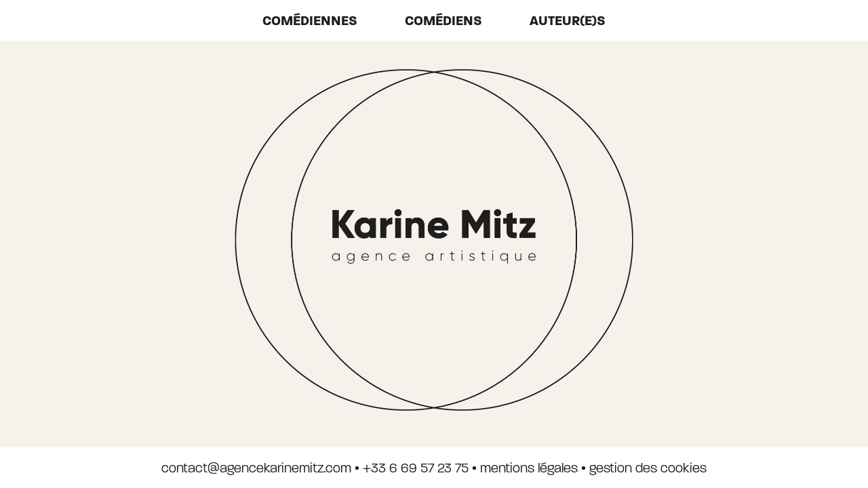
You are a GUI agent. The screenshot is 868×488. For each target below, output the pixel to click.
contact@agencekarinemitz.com (256, 468)
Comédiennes (310, 21)
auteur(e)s (568, 21)
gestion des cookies (648, 468)
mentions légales (529, 468)
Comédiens (443, 21)
